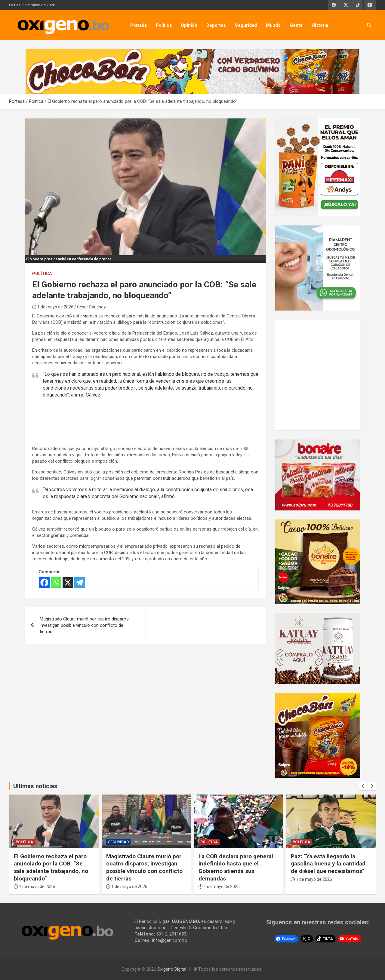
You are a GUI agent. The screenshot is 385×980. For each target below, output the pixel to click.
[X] (68, 582)
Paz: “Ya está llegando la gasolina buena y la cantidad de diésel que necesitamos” (328, 864)
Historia (320, 25)
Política (164, 25)
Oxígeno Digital (172, 969)
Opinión (189, 25)
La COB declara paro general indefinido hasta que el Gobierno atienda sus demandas (236, 867)
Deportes (216, 25)
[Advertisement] (152, 421)
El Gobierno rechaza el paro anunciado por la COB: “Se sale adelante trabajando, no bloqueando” (51, 867)
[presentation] (363, 786)
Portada (139, 25)
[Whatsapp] (56, 582)
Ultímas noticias (35, 786)
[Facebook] (44, 582)
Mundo (273, 25)
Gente (296, 25)
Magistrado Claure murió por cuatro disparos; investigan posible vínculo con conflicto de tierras (85, 625)
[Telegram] (80, 582)
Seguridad (246, 25)
